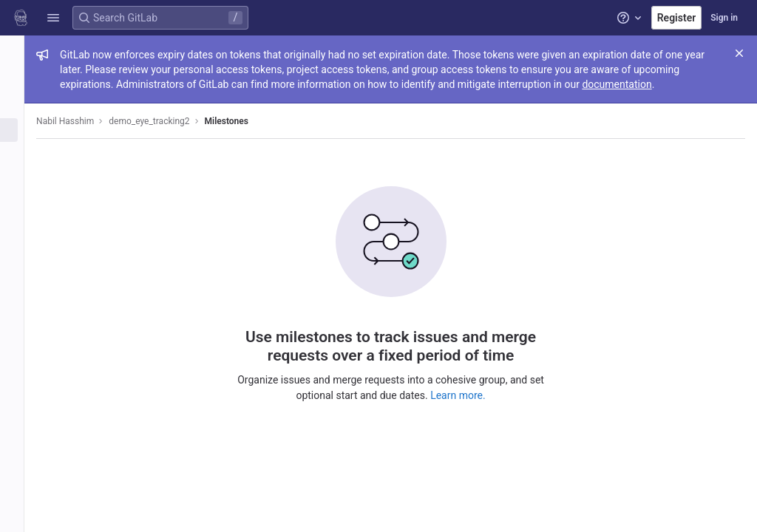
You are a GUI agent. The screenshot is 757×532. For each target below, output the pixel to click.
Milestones (243, 121)
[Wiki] (20, 301)
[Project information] (20, 81)
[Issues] (20, 130)
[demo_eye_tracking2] (21, 52)
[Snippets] (20, 325)
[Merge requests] (20, 154)
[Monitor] (20, 252)
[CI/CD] (20, 179)
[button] (53, 18)
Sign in (724, 18)
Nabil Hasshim (82, 121)
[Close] (739, 53)
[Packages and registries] (20, 228)
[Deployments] (20, 203)
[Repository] (20, 106)
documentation (634, 84)
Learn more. (467, 395)
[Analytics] (20, 276)
